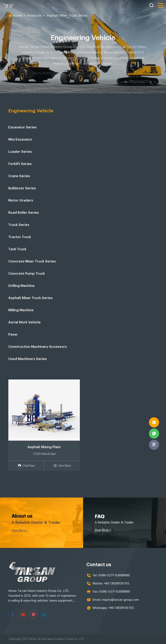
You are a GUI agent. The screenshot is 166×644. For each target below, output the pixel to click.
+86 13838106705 (116, 584)
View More (62, 466)
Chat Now (26, 466)
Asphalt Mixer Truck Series (67, 16)
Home (18, 16)
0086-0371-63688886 (114, 575)
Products (34, 16)
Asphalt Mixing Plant (44, 447)
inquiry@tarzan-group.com (120, 600)
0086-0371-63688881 (115, 592)
